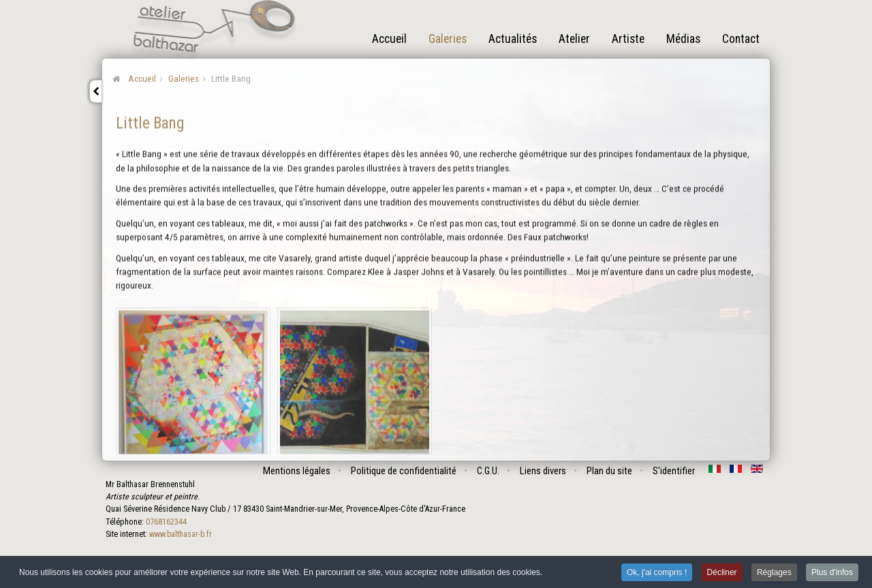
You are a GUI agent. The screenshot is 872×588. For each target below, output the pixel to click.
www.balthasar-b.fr (180, 534)
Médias (683, 39)
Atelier (574, 39)
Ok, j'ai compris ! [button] (657, 573)
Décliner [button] (722, 573)
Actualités (513, 39)
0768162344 (166, 522)
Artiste (628, 39)
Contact (741, 39)
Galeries (448, 39)
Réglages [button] (774, 573)
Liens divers (544, 471)
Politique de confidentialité (404, 471)
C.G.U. (489, 471)
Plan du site (610, 471)
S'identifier (674, 471)
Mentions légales (297, 471)
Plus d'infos (832, 573)
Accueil (389, 39)
